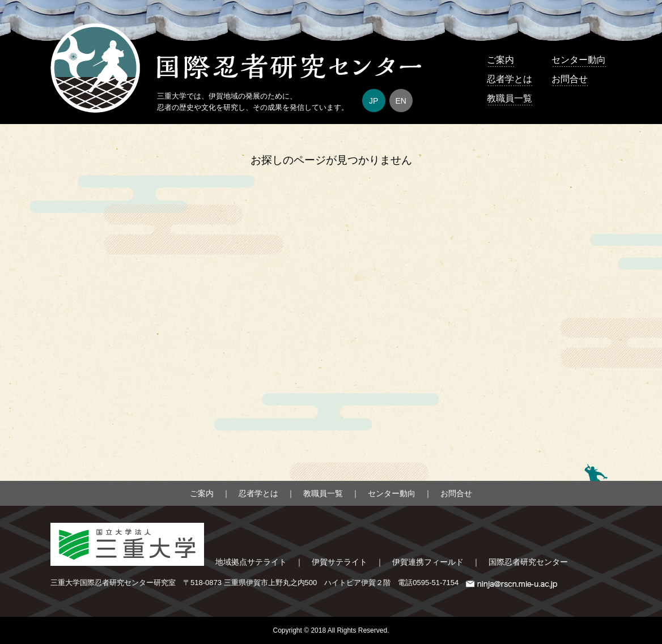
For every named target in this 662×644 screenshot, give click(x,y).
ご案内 (500, 60)
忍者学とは (510, 79)
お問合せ (570, 79)
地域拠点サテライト (251, 562)
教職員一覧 (510, 98)
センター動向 (579, 60)
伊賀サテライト (340, 562)
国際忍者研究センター (528, 562)
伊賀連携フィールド (428, 562)
